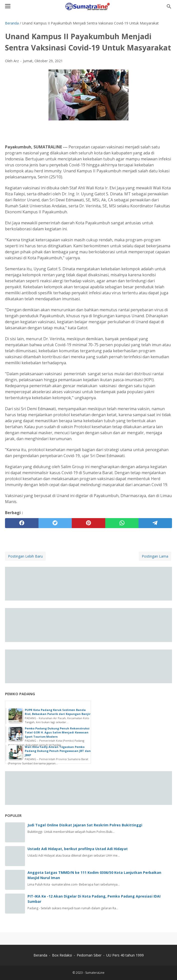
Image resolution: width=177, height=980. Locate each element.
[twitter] (55, 523)
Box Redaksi (62, 955)
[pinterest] (88, 523)
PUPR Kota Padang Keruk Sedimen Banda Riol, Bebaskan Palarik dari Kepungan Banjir (58, 712)
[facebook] (22, 523)
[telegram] (155, 523)
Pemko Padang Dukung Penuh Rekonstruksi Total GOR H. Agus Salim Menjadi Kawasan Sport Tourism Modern (57, 732)
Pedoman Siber (89, 955)
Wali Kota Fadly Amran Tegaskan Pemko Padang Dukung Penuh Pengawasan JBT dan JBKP (58, 751)
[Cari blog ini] (169, 6)
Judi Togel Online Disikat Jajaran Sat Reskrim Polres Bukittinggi (85, 825)
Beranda (40, 955)
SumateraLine (95, 973)
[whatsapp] (122, 523)
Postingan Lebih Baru (25, 556)
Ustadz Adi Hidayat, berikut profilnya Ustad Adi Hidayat (78, 849)
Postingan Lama (155, 556)
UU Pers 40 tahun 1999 (125, 955)
